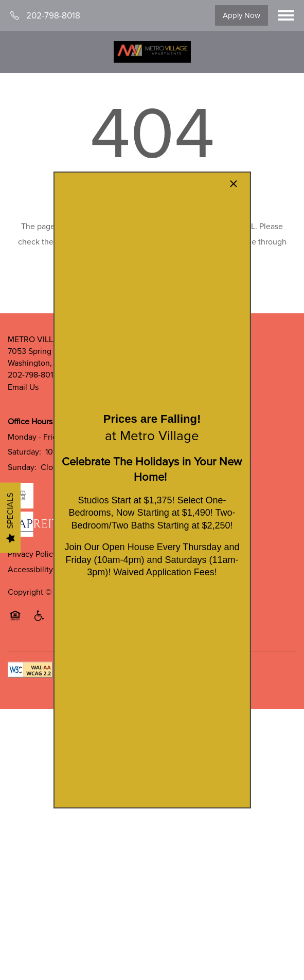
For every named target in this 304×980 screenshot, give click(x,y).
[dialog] (152, 490)
